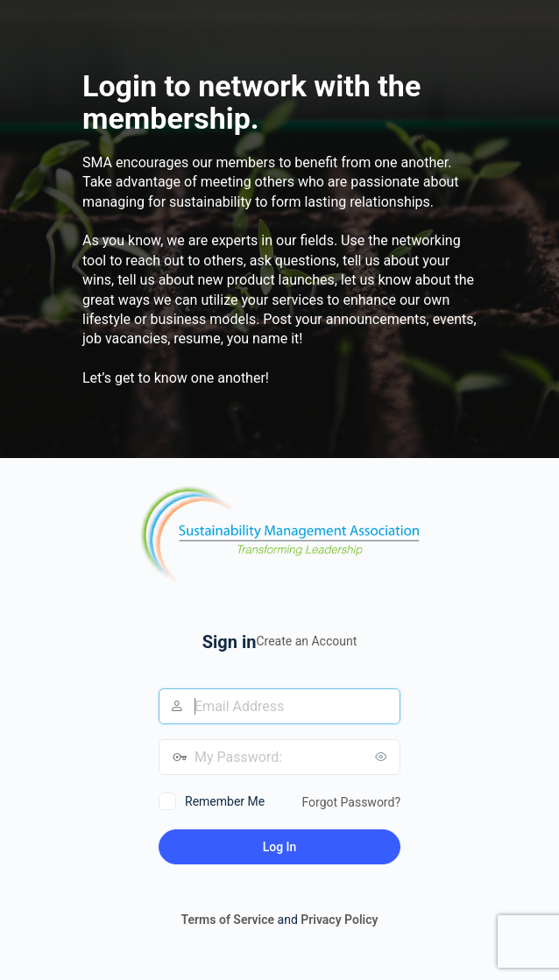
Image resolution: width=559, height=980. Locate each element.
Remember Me (225, 801)
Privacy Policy (339, 920)
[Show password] (383, 757)
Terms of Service (228, 920)
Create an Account (306, 641)
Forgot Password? (351, 802)
